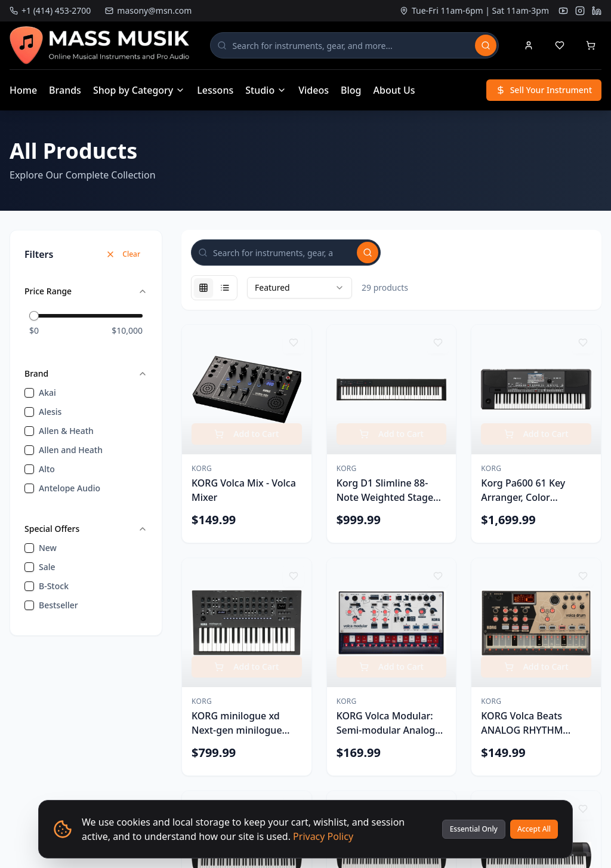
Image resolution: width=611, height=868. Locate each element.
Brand (86, 373)
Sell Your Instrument (544, 90)
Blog (351, 90)
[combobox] (300, 288)
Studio (266, 90)
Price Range (86, 291)
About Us (394, 90)
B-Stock (54, 586)
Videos (314, 90)
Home (23, 90)
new (48, 548)
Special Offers (86, 529)
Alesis (50, 412)
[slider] (34, 316)
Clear (123, 254)
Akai (47, 393)
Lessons (215, 90)
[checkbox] (29, 393)
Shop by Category (139, 90)
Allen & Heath (66, 431)
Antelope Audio (70, 488)
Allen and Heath (71, 450)
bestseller (58, 605)
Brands (65, 90)
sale (47, 567)
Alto (47, 469)
